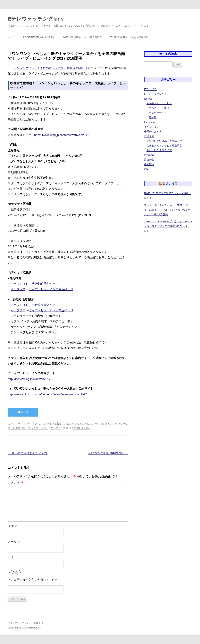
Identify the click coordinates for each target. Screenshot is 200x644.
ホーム (11, 37)
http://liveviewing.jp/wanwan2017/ (30, 379)
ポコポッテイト (158, 113)
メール (14, 542)
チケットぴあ (20, 284)
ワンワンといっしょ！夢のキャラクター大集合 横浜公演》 (52, 68)
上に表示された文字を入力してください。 (36, 580)
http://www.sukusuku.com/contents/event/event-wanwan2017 (47, 394)
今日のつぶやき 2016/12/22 (28, 453)
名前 (13, 526)
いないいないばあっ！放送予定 (164, 141)
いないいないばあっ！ (51, 423)
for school (150, 122)
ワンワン (56, 428)
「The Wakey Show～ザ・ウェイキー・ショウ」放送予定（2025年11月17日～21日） (168, 226)
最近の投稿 (170, 184)
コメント (16, 482)
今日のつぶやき (153, 132)
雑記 (147, 169)
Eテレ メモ (150, 89)
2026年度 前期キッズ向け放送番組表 (129, 37)
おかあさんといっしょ (159, 103)
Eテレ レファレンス (155, 94)
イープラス (18, 289)
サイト (12, 557)
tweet (23, 412)
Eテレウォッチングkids (36, 19)
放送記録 (149, 155)
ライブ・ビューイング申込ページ (51, 289)
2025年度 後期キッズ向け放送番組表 (82, 37)
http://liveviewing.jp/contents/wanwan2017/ (62, 135)
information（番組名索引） (39, 37)
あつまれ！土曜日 (159, 108)
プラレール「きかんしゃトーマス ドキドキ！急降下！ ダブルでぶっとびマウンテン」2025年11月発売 (167, 210)
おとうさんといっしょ (79, 423)
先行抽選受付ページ (45, 284)
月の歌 (153, 117)
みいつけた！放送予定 (159, 150)
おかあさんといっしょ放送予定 (164, 146)
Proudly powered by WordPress (24, 628)
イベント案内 (152, 127)
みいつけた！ (102, 423)
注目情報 (149, 160)
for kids (26, 423)
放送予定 (149, 136)
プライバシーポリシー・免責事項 (25, 623)
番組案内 (149, 164)
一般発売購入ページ (45, 305)
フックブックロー (38, 428)
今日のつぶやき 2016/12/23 (108, 453)
